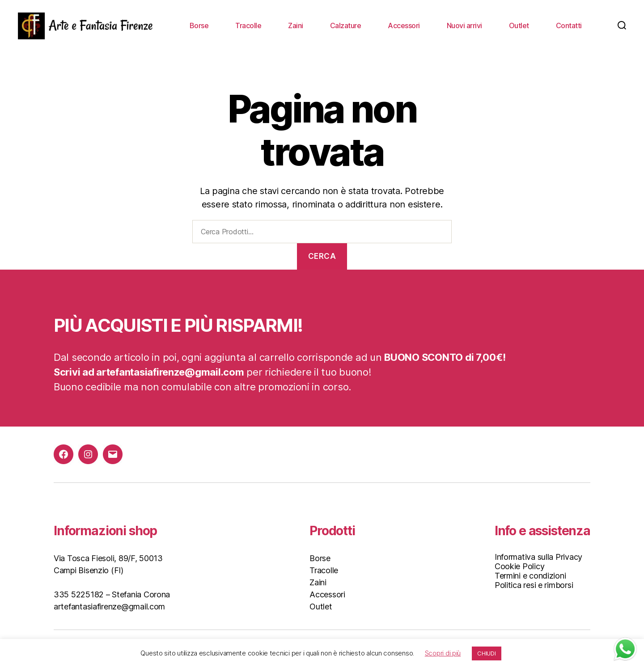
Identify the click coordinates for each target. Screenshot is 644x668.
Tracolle (248, 26)
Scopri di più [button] (443, 653)
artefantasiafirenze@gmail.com (109, 607)
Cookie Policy (520, 566)
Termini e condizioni (530, 576)
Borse (199, 26)
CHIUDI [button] (486, 653)
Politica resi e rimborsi (534, 585)
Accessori (404, 26)
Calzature (346, 26)
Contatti (569, 26)
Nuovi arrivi (464, 26)
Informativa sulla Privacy (538, 557)
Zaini (296, 26)
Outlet (519, 26)
